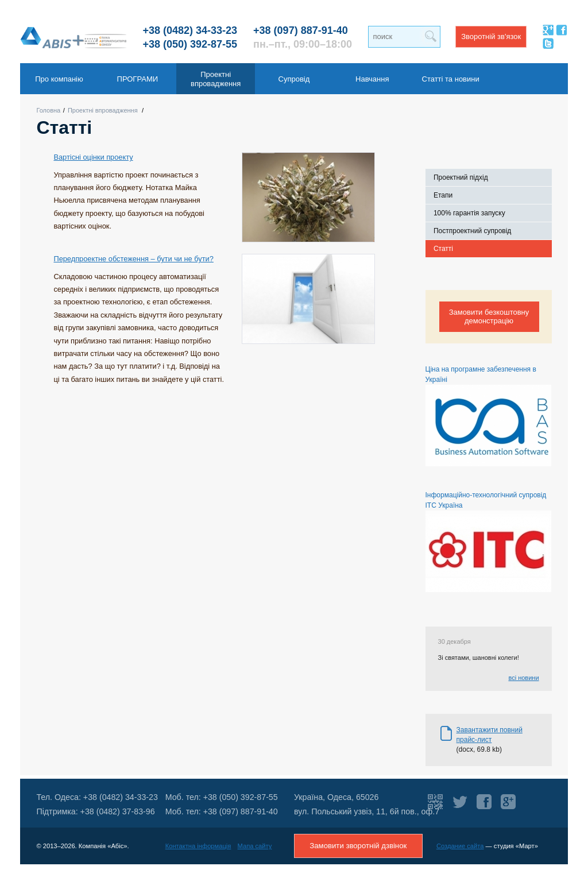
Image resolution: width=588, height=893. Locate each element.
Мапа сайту (255, 846)
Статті (443, 249)
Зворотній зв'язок (491, 36)
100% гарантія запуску (469, 213)
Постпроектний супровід (472, 231)
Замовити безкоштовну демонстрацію (489, 316)
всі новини (523, 678)
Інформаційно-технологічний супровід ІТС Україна (488, 542)
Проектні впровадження (103, 110)
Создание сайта (460, 846)
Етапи (443, 195)
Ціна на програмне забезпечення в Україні (488, 416)
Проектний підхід (461, 177)
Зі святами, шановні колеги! (479, 658)
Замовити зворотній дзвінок (358, 846)
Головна (48, 110)
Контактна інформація (198, 846)
